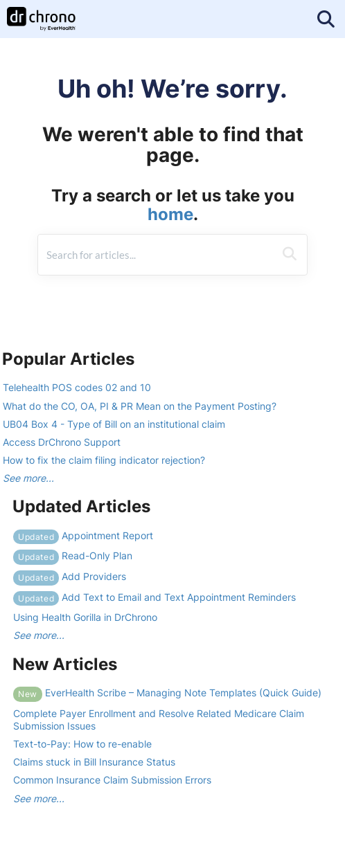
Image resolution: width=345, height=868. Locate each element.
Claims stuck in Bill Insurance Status (94, 762)
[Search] (290, 255)
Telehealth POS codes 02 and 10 (77, 387)
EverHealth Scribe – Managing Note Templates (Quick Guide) (167, 693)
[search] (156, 255)
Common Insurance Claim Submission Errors (112, 780)
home (170, 214)
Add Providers (70, 576)
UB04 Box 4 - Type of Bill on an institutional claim (114, 424)
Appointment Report (83, 535)
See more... (28, 478)
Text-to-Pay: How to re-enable (82, 744)
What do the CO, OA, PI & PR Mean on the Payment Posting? (140, 406)
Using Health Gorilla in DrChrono (85, 617)
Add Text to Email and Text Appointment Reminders (154, 597)
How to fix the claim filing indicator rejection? (104, 460)
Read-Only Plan (73, 555)
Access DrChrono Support (62, 442)
